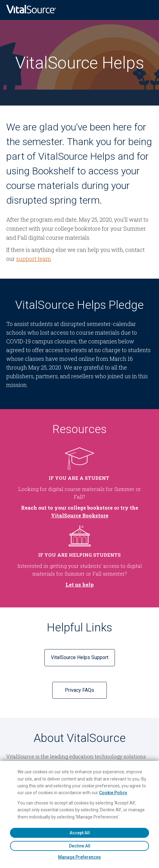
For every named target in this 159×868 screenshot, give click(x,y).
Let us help (80, 585)
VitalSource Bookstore (80, 515)
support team (34, 259)
